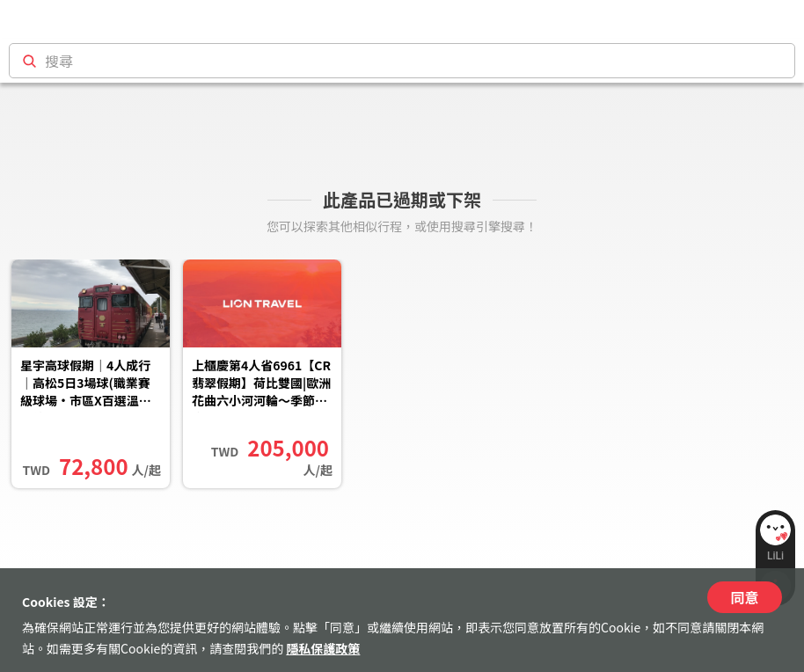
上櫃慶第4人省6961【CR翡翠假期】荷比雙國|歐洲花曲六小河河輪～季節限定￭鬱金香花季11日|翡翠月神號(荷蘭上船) (261, 384)
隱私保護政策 (323, 648)
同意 (744, 597)
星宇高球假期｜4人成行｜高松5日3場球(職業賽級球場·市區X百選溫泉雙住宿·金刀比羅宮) (86, 384)
